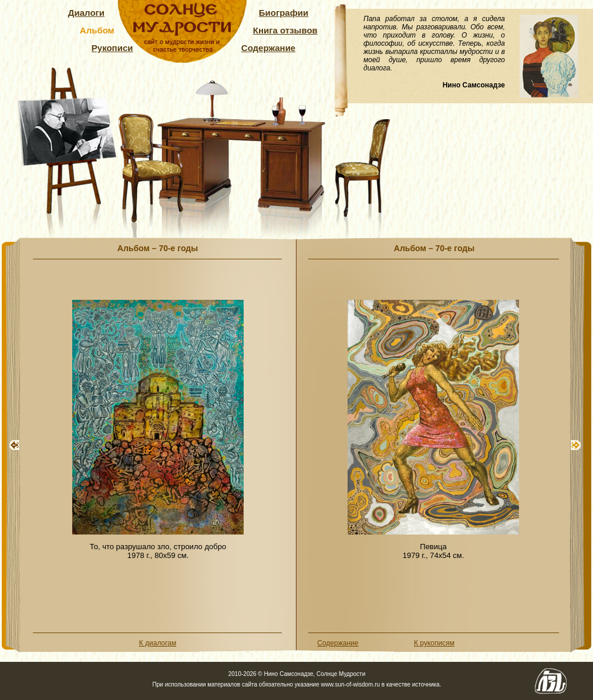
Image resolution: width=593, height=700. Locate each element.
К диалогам (158, 643)
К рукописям (434, 643)
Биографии (284, 13)
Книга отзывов (285, 30)
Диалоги (86, 13)
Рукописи (112, 48)
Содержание (268, 48)
